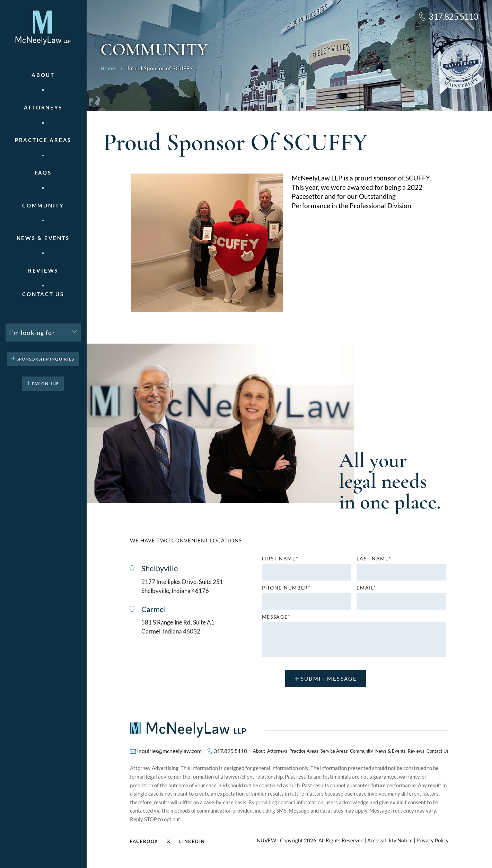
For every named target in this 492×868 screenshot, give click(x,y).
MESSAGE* (276, 617)
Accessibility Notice (390, 840)
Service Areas (334, 751)
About (43, 75)
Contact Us (43, 294)
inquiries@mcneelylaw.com (169, 751)
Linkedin (192, 841)
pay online (45, 384)
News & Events (43, 238)
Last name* (374, 559)
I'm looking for (32, 333)
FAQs (43, 173)
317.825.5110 (453, 16)
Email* (366, 588)
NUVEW (266, 840)
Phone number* (286, 588)
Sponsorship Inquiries (45, 359)
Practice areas (43, 140)
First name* (280, 559)
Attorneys (43, 108)
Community (43, 206)
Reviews (43, 271)
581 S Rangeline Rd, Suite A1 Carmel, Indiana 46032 (178, 627)
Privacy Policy (433, 840)
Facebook (144, 841)
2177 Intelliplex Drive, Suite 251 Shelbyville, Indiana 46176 (182, 586)
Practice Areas (304, 751)
